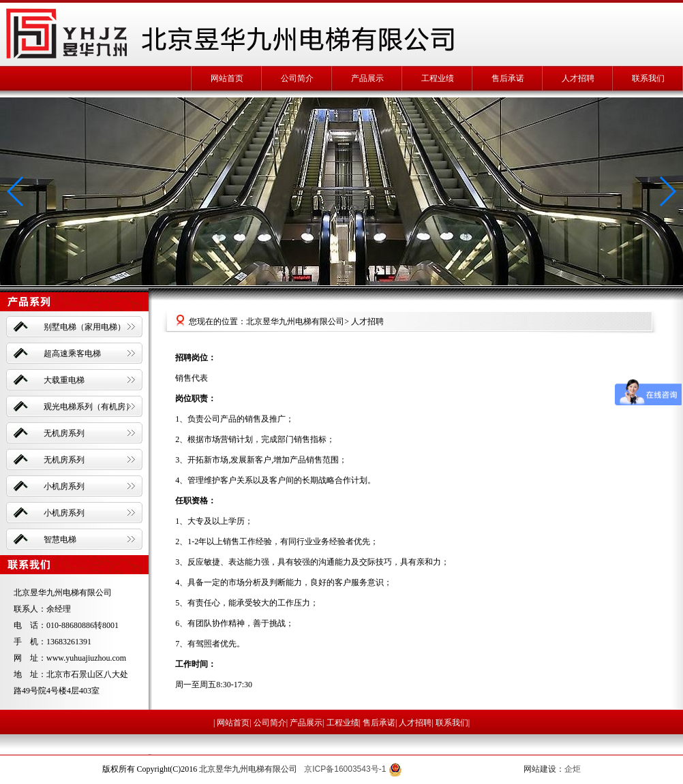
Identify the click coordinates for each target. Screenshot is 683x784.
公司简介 (297, 78)
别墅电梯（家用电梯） (85, 327)
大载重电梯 (64, 380)
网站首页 (227, 78)
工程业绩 (438, 78)
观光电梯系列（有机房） (89, 407)
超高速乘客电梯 (72, 354)
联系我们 (648, 78)
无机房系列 (64, 433)
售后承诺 (508, 78)
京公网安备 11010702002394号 (453, 769)
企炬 (573, 769)
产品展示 (367, 78)
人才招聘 (578, 78)
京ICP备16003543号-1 (345, 769)
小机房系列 (64, 486)
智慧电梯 (60, 539)
